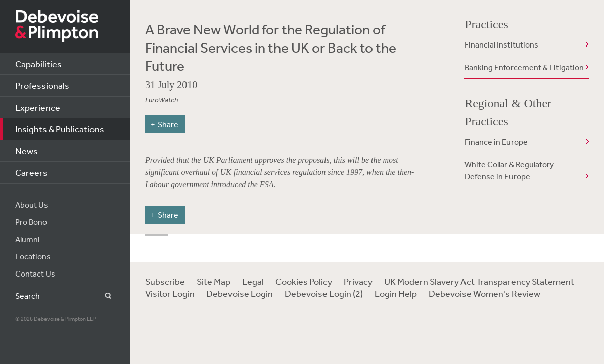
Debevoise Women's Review (484, 293)
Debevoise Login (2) (324, 293)
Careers (31, 172)
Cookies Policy (304, 281)
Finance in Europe (496, 142)
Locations (33, 256)
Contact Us (35, 274)
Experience (38, 107)
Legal (253, 281)
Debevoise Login (240, 293)
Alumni (28, 239)
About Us (32, 205)
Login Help (396, 293)
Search (102, 296)
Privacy (358, 281)
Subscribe (165, 281)
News (27, 151)
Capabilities (38, 64)
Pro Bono (31, 222)
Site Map (214, 281)
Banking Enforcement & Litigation (524, 67)
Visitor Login (170, 293)
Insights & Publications (60, 129)
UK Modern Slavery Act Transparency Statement (479, 281)
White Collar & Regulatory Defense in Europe (509, 170)
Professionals (42, 85)
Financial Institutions (501, 44)
